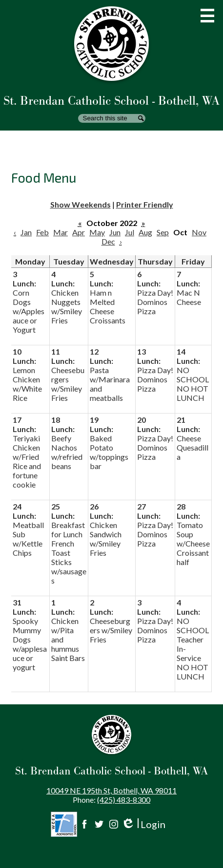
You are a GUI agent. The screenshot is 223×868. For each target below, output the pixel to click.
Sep (163, 232)
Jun (115, 232)
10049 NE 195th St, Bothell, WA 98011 (111, 790)
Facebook (84, 824)
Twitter (99, 824)
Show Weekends (81, 204)
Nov (199, 232)
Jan (26, 232)
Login (143, 824)
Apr (79, 232)
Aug (145, 232)
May (97, 232)
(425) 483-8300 (124, 800)
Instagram (114, 824)
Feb (42, 232)
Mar (61, 232)
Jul (130, 232)
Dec (108, 241)
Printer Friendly (145, 204)
